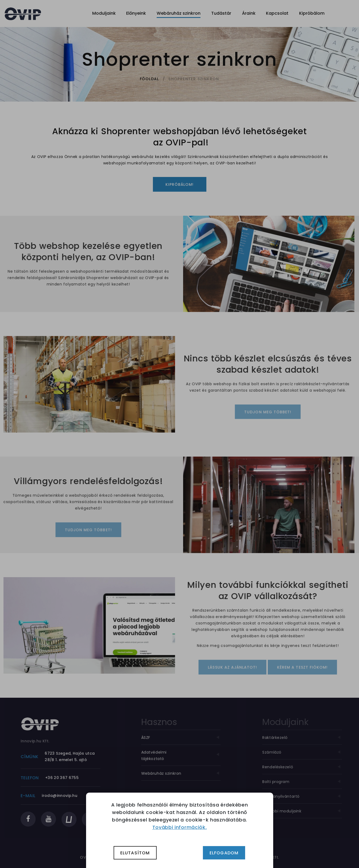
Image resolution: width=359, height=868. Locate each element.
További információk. (180, 827)
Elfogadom (224, 853)
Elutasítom (135, 853)
